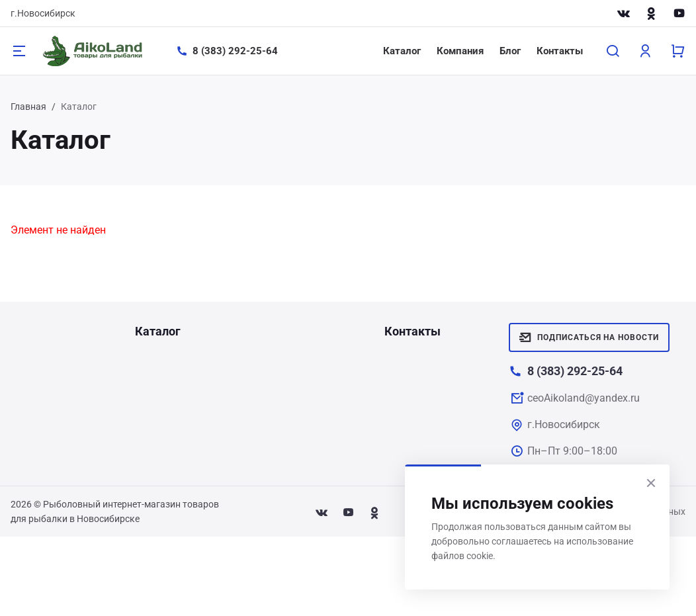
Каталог (402, 51)
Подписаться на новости (589, 337)
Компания (460, 51)
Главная (28, 107)
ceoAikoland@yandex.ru (584, 398)
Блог (510, 51)
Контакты (560, 51)
